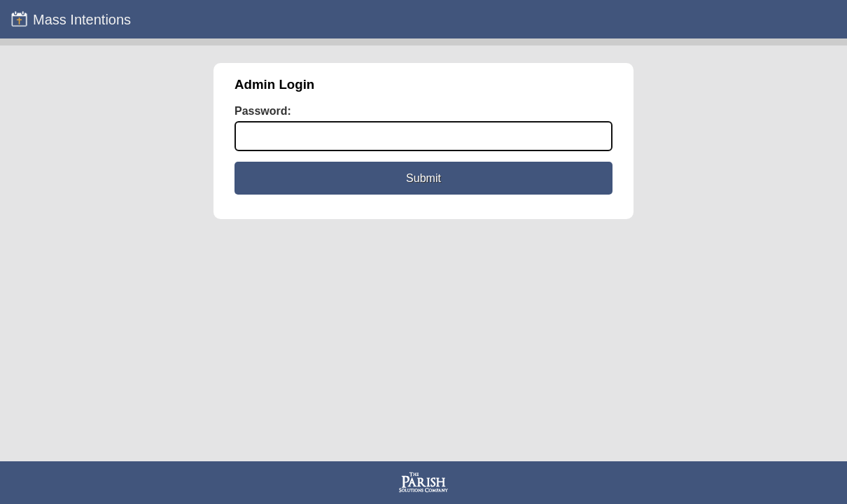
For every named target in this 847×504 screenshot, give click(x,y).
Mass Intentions (71, 19)
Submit (423, 178)
